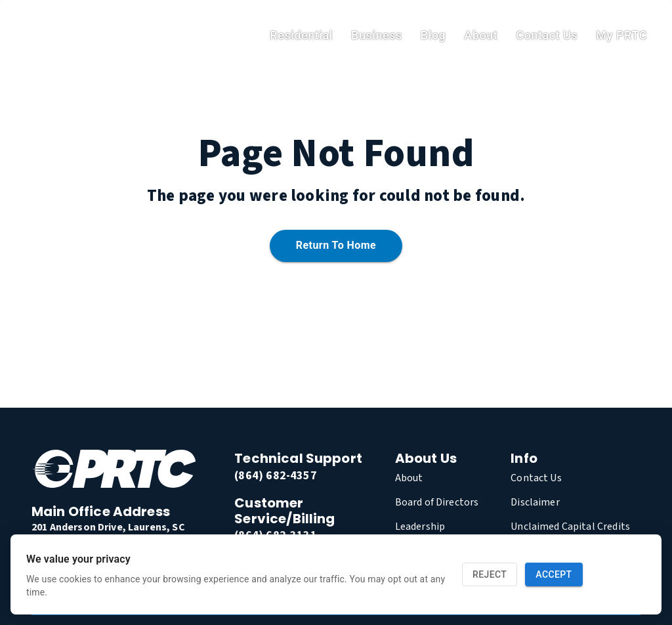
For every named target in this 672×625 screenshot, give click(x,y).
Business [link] (377, 35)
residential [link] (301, 35)
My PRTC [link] (621, 35)
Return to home (336, 246)
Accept (554, 575)
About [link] (481, 35)
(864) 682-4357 (275, 476)
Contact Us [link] (547, 35)
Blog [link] (433, 35)
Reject (490, 575)
